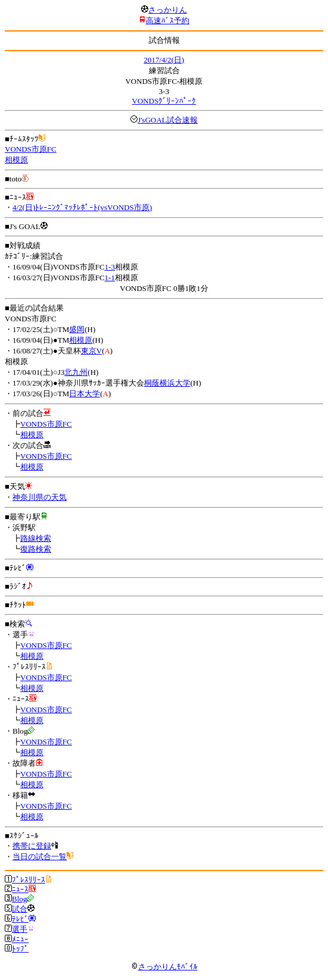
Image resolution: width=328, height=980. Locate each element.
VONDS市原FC (31, 149)
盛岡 (77, 329)
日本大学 (85, 394)
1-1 (110, 278)
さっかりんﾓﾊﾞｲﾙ (164, 967)
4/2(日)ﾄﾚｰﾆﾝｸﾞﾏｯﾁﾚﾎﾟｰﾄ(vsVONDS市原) (82, 207)
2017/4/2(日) (164, 60)
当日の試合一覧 (40, 857)
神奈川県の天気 (40, 497)
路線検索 (36, 538)
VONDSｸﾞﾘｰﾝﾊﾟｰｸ (164, 101)
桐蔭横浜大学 (167, 383)
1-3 (110, 267)
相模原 (16, 160)
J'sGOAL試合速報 (168, 120)
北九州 (76, 372)
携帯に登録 (32, 846)
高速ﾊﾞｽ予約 (168, 21)
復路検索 (36, 549)
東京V (91, 351)
